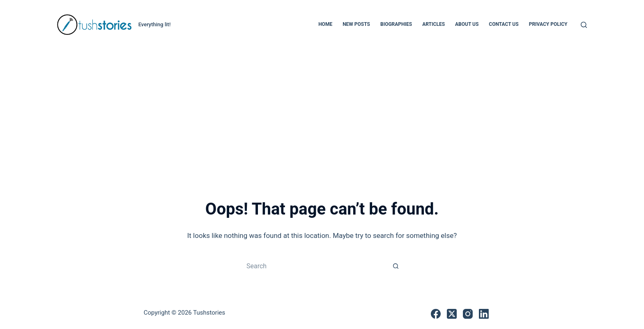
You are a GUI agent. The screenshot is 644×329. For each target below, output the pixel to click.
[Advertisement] (322, 111)
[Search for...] (314, 266)
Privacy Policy (548, 24)
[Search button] (396, 266)
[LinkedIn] (484, 314)
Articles (434, 24)
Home (325, 24)
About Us (467, 24)
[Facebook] (436, 314)
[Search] (584, 25)
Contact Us (504, 24)
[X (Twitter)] (452, 314)
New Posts (356, 24)
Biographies (396, 24)
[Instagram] (468, 314)
